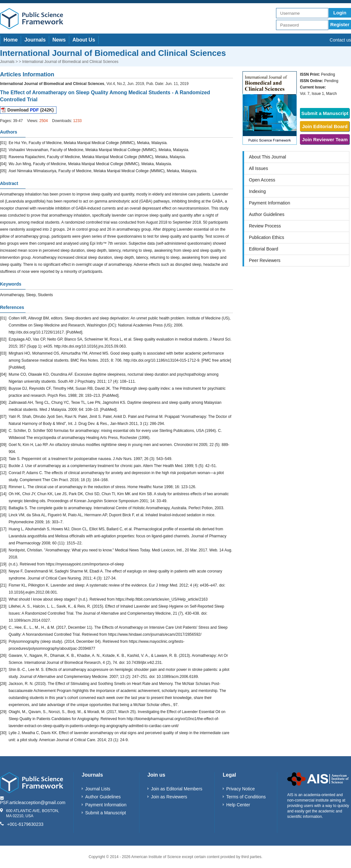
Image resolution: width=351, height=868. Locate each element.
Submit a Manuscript (325, 113)
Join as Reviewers (169, 797)
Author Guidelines (267, 214)
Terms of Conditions (246, 797)
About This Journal (267, 157)
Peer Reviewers (265, 260)
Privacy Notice (240, 789)
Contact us (340, 40)
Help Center (238, 805)
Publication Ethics (267, 237)
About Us (84, 40)
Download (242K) (30, 110)
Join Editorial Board (325, 126)
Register (340, 24)
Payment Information (269, 203)
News (59, 40)
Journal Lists (98, 789)
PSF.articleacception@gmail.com (33, 803)
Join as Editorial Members (177, 789)
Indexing (257, 191)
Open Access (262, 180)
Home (11, 40)
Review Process (265, 226)
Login (340, 13)
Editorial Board (264, 249)
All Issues (258, 168)
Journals (35, 40)
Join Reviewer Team (325, 139)
